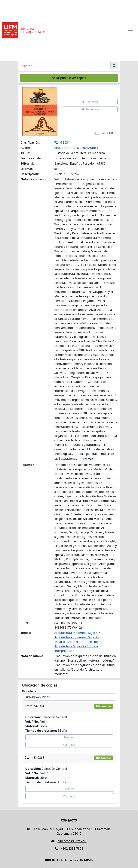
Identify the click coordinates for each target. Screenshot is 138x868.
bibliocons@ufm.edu (69, 841)
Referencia (90, 109)
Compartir (90, 102)
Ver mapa (69, 745)
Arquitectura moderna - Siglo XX (77, 637)
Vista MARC (109, 133)
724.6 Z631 (62, 142)
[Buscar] (65, 66)
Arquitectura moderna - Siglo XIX (77, 633)
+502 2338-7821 (69, 849)
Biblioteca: (29, 691)
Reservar (69, 737)
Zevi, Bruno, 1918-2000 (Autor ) (76, 148)
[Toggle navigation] (130, 30)
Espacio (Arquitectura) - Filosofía (77, 642)
